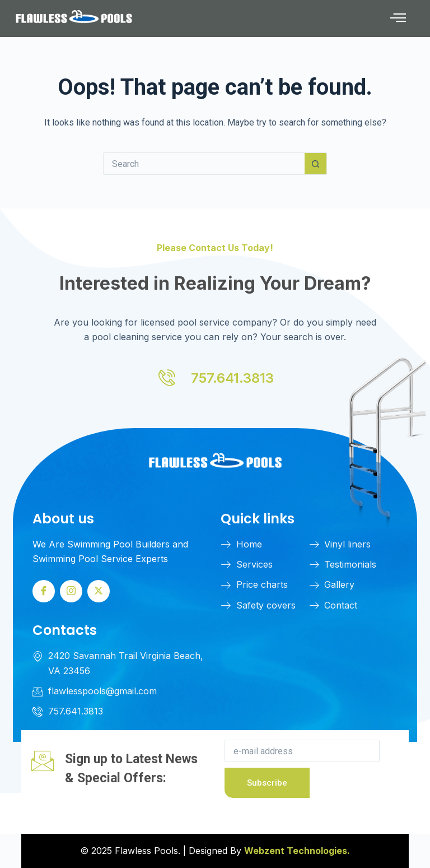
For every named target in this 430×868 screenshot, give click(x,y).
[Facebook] (44, 591)
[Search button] (316, 164)
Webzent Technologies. (297, 851)
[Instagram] (71, 591)
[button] (398, 19)
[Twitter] (99, 591)
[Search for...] (204, 164)
